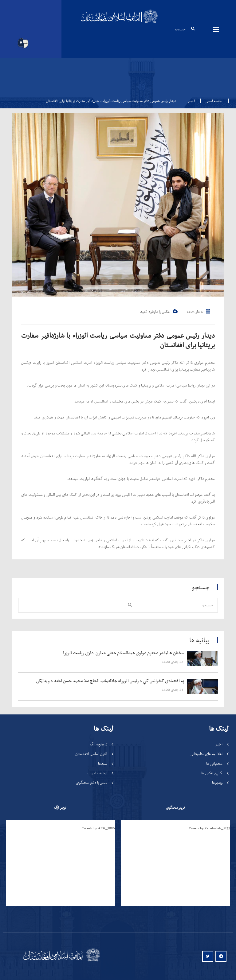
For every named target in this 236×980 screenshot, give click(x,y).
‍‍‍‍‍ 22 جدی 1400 (173, 661)
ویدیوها (217, 782)
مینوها (216, 29)
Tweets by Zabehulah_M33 (209, 828)
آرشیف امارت (97, 773)
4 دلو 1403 (199, 311)
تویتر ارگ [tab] (60, 807)
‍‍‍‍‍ (105, 653)
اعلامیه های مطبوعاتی (206, 754)
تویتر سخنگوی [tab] (175, 807)
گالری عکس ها (212, 773)
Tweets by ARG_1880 (98, 828)
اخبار (191, 101)
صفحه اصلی (212, 101)
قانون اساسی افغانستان (91, 754)
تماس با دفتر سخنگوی (92, 782)
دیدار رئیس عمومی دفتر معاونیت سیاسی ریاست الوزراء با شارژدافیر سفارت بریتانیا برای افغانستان (118, 340)
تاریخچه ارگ (99, 744)
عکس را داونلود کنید (159, 311)
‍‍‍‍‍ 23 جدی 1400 (173, 689)
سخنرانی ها (214, 763)
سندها (103, 763)
